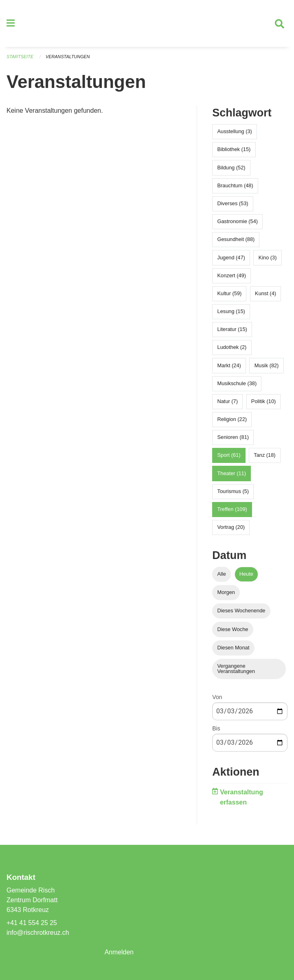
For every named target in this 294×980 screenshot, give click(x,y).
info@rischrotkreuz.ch (38, 933)
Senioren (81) (233, 437)
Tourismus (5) (233, 491)
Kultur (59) (230, 294)
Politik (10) (263, 402)
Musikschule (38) (237, 383)
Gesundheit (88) (236, 240)
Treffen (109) (232, 510)
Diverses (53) (233, 204)
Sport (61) (229, 455)
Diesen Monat (234, 648)
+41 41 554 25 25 (32, 923)
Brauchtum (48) (235, 185)
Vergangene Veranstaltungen (236, 669)
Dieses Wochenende (241, 611)
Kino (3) (268, 258)
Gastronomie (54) (238, 222)
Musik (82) (267, 365)
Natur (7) (228, 402)
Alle (222, 574)
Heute (246, 574)
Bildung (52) (231, 168)
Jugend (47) (231, 258)
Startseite (20, 57)
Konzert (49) (232, 275)
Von (217, 697)
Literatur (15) (232, 330)
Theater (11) (232, 473)
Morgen (226, 593)
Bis (216, 729)
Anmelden (119, 952)
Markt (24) (229, 365)
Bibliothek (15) (234, 150)
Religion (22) (232, 420)
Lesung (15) (231, 312)
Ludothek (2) (232, 347)
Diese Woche (233, 629)
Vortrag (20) (231, 527)
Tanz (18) (264, 455)
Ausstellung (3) (235, 132)
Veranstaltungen (68, 57)
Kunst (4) (265, 294)
